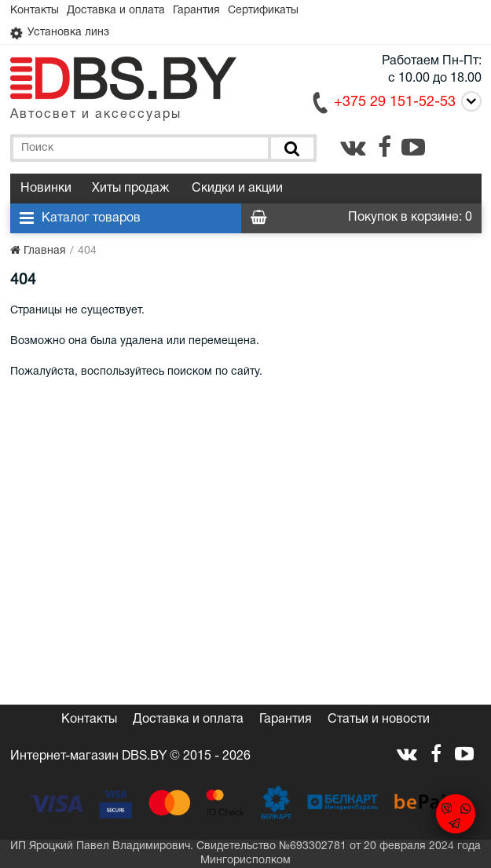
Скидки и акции (237, 189)
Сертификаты (263, 11)
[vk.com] (353, 147)
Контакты (35, 11)
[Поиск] (290, 148)
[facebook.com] (385, 147)
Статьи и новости (379, 720)
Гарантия (196, 11)
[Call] (469, 101)
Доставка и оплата (116, 11)
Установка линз (60, 33)
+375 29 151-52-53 (395, 103)
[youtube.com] (413, 147)
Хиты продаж (130, 189)
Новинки (46, 189)
